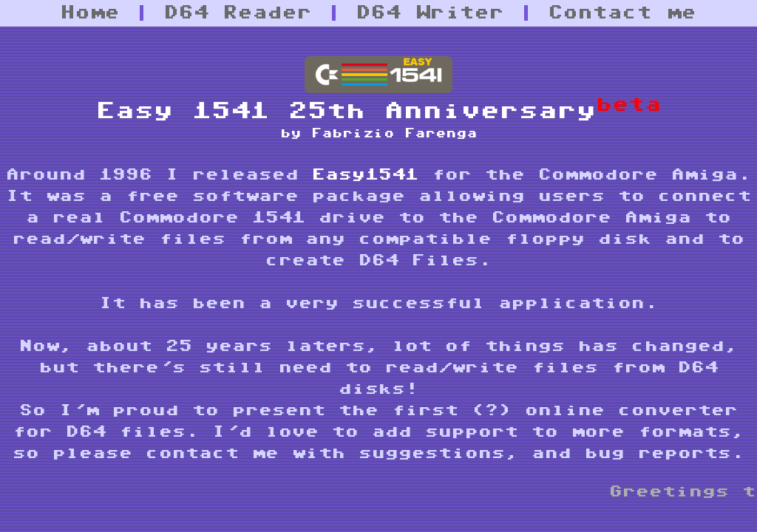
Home (90, 13)
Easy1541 (365, 174)
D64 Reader (238, 13)
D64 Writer (430, 13)
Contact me (622, 13)
